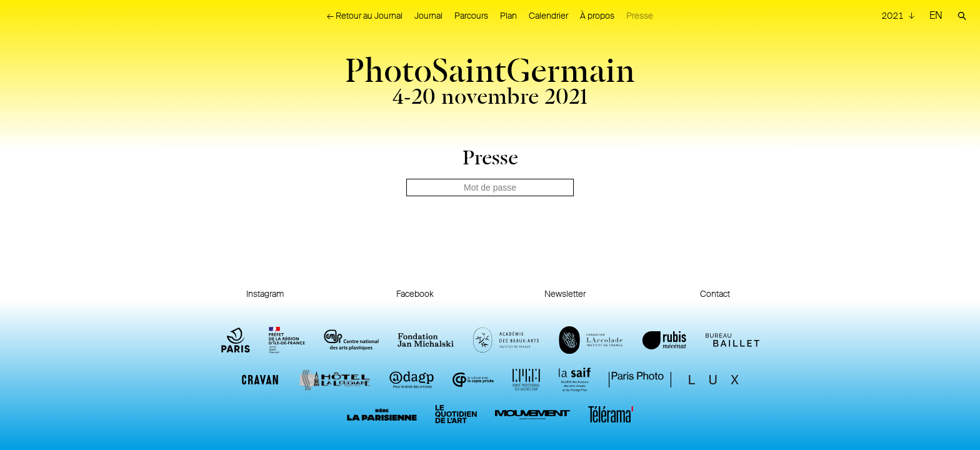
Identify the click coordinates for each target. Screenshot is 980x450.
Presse (640, 16)
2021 (893, 16)
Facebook (415, 294)
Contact (715, 294)
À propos (597, 16)
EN (936, 15)
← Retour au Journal (365, 16)
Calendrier (548, 16)
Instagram (265, 294)
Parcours (471, 16)
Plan (508, 16)
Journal (428, 16)
